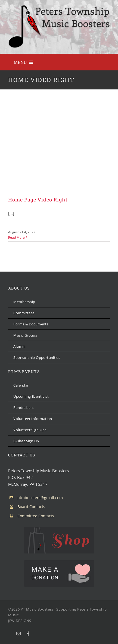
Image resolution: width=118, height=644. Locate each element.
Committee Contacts (36, 516)
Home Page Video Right (38, 200)
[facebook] (28, 634)
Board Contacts (31, 507)
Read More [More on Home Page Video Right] (16, 237)
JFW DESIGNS (20, 621)
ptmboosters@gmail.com (40, 498)
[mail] (18, 634)
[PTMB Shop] (59, 529)
